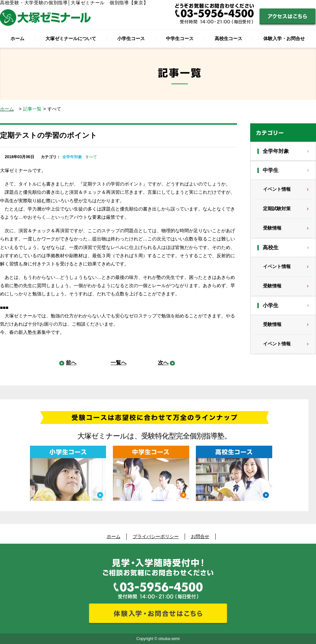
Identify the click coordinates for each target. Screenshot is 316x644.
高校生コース (228, 38)
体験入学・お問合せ (284, 38)
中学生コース (180, 38)
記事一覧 (32, 109)
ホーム (17, 38)
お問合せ (200, 536)
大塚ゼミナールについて (71, 38)
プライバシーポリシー (156, 536)
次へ (163, 363)
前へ (71, 363)
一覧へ (118, 363)
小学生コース (131, 38)
